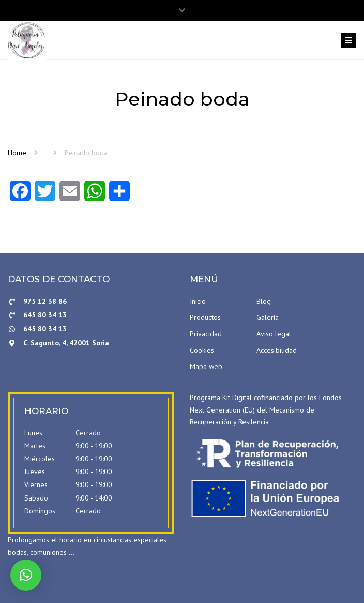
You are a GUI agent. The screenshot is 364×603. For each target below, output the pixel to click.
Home (17, 153)
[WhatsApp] (95, 195)
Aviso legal (274, 334)
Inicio (198, 301)
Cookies (202, 350)
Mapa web (206, 366)
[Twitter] (45, 195)
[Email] (70, 195)
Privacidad (206, 334)
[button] (26, 575)
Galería (268, 317)
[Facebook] (20, 195)
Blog (264, 301)
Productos (205, 317)
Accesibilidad (277, 350)
